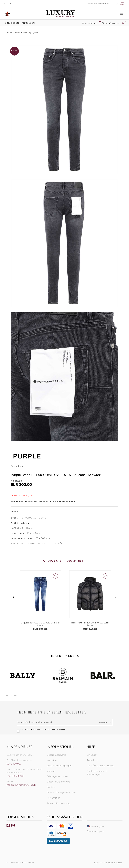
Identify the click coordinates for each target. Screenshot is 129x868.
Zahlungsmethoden (57, 776)
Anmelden (28, 23)
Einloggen (12, 23)
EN (12, 4)
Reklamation (53, 798)
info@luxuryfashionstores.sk (21, 785)
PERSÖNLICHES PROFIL (100, 766)
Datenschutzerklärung (57, 729)
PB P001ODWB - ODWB (33, 518)
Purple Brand (34, 533)
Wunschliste (92, 23)
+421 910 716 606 (15, 776)
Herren (30, 528)
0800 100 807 (14, 764)
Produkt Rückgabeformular (61, 792)
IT (17, 4)
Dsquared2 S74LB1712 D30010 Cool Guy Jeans (67, 624)
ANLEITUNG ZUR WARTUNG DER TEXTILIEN (36, 543)
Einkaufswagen (113, 22)
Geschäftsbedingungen (59, 766)
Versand (51, 771)
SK (6, 4)
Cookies (51, 787)
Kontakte (52, 760)
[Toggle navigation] (121, 14)
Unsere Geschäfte (56, 755)
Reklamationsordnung (58, 803)
